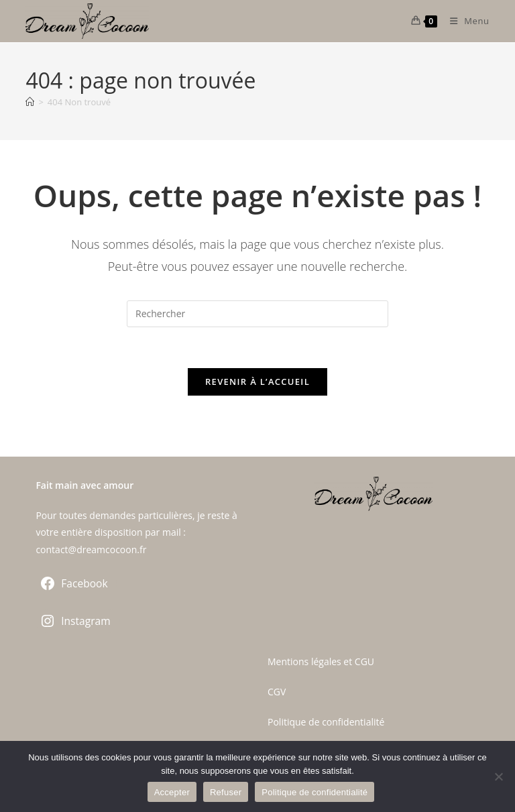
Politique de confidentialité (326, 722)
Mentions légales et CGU (321, 661)
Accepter (172, 792)
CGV (277, 692)
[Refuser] (498, 776)
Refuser (226, 792)
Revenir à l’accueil (257, 382)
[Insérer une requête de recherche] (257, 314)
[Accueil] (30, 102)
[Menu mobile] (465, 21)
